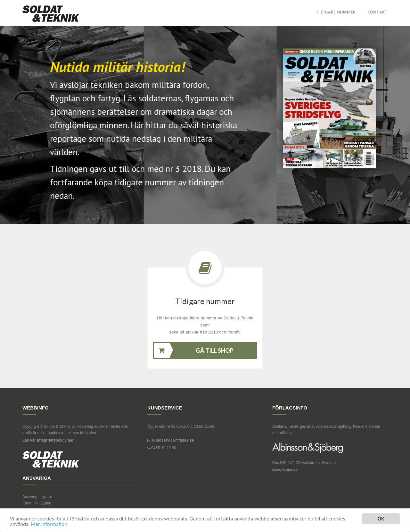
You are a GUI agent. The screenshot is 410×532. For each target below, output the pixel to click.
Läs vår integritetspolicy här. (49, 440)
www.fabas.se (285, 470)
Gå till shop (194, 350)
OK (381, 519)
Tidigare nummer (336, 12)
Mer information (49, 524)
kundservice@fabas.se (173, 440)
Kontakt (377, 12)
